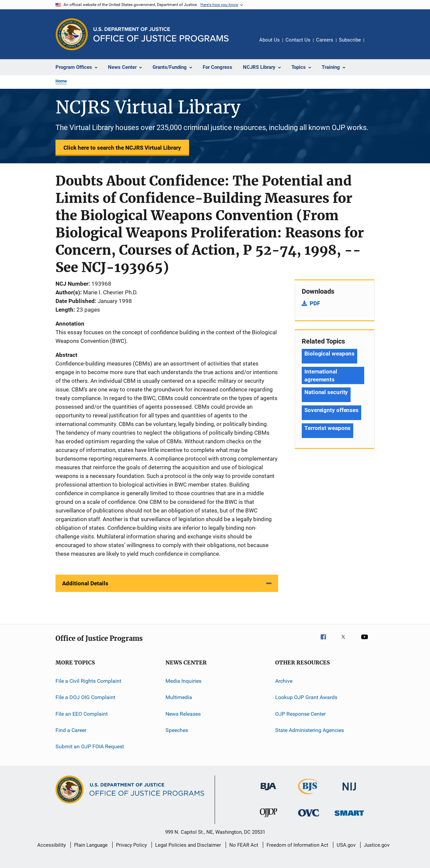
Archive (284, 681)
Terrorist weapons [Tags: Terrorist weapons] (327, 428)
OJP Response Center (300, 714)
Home (61, 81)
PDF (315, 303)
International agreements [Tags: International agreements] (321, 375)
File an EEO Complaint (82, 714)
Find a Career (71, 730)
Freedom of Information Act (297, 845)
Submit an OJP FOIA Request (90, 746)
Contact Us (298, 40)
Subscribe (350, 40)
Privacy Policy (131, 845)
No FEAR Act (244, 845)
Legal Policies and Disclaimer (188, 845)
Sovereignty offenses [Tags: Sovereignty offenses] (331, 410)
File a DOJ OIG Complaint (85, 697)
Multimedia (179, 697)
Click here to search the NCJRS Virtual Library (122, 148)
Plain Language (91, 845)
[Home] (161, 34)
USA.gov (346, 845)
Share (375, 45)
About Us (269, 40)
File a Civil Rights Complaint (88, 681)
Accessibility (52, 845)
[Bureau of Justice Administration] (268, 792)
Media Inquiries (183, 681)
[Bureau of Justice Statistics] (309, 796)
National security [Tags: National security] (326, 392)
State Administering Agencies (310, 730)
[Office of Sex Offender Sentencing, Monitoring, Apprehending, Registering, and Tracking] (349, 817)
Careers (325, 40)
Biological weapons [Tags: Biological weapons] (329, 354)
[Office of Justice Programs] (72, 34)
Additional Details (85, 583)
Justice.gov (377, 845)
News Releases (183, 714)
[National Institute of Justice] (349, 792)
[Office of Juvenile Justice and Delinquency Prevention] (269, 818)
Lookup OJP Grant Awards (306, 697)
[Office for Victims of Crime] (309, 818)
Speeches (177, 730)
